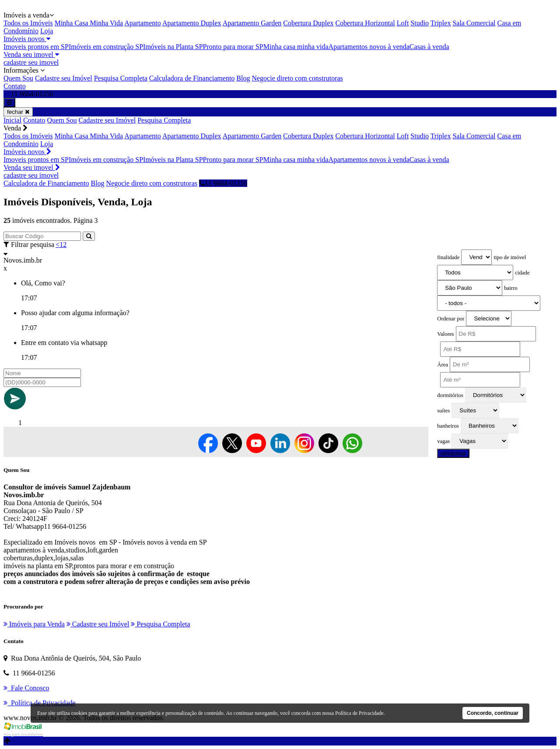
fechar (18, 112)
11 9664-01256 (223, 183)
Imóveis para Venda (34, 624)
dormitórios (450, 395)
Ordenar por (451, 319)
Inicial (12, 120)
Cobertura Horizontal (365, 23)
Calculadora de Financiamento (192, 78)
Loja (47, 31)
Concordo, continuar (493, 713)
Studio (420, 23)
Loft (403, 23)
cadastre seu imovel (31, 62)
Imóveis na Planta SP (173, 47)
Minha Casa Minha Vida (89, 23)
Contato (15, 86)
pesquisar (453, 453)
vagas (443, 441)
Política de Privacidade (359, 713)
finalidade (448, 257)
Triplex (441, 23)
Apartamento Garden (252, 23)
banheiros (448, 426)
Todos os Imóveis (28, 23)
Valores (445, 334)
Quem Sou (18, 78)
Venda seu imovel (31, 55)
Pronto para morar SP (233, 47)
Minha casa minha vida (296, 47)
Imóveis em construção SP (106, 47)
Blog (243, 78)
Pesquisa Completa (121, 78)
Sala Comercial (474, 23)
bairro (511, 288)
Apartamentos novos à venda (369, 47)
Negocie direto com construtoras (297, 78)
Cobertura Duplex (308, 23)
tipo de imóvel (510, 257)
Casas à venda (429, 47)
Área (443, 365)
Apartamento (143, 23)
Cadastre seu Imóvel (64, 78)
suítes (443, 411)
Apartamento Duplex (192, 23)
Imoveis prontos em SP (36, 47)
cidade (522, 273)
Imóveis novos (27, 39)
